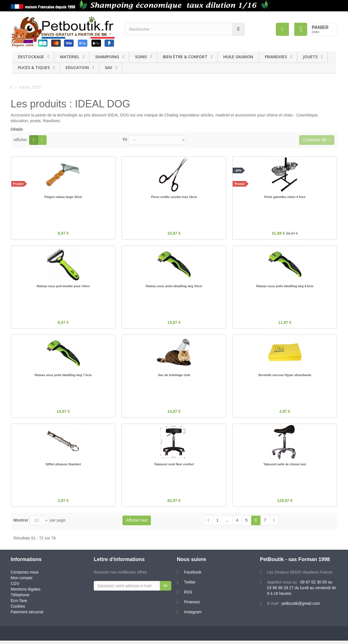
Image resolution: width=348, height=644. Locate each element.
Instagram (193, 615)
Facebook (193, 576)
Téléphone (20, 598)
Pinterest (192, 605)
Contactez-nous (25, 576)
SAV (109, 67)
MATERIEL (70, 57)
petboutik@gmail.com (301, 607)
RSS (188, 595)
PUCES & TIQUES (34, 67)
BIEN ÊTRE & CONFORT (185, 57)
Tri (125, 139)
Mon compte (22, 581)
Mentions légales (26, 593)
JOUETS (310, 57)
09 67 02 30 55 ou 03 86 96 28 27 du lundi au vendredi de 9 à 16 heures (302, 591)
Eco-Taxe (19, 604)
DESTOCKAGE (31, 57)
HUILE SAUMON (238, 57)
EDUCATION (77, 67)
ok (165, 589)
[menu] (282, 29)
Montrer (21, 524)
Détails (17, 129)
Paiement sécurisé (27, 615)
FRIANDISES (276, 57)
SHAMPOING (107, 57)
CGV (15, 587)
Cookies (18, 610)
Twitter (190, 585)
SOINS (141, 57)
